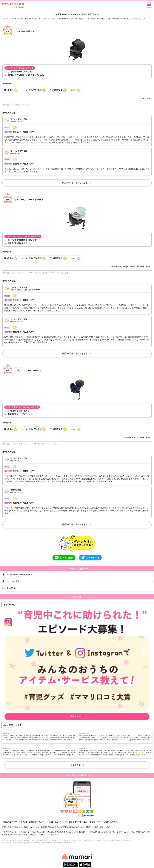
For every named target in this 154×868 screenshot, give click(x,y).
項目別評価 (7, 84)
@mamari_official (84, 733)
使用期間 (8, 132)
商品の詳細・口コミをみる (77, 183)
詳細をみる (77, 716)
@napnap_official (8, 748)
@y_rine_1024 (7, 733)
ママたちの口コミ (10, 113)
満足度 (7, 128)
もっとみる (77, 765)
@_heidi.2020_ (83, 748)
